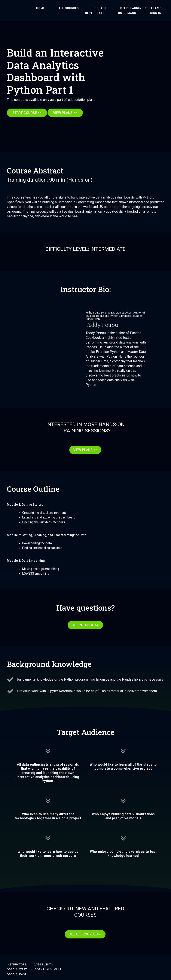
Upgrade (82, 8)
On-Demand (136, 13)
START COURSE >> (27, 113)
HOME (34, 8)
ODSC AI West (17, 957)
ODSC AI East (17, 962)
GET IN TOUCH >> (84, 619)
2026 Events (44, 952)
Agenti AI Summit (48, 957)
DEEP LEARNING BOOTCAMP (117, 8)
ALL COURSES (57, 8)
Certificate (155, 8)
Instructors (17, 952)
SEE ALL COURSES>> (84, 925)
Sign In (159, 13)
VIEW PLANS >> (68, 113)
